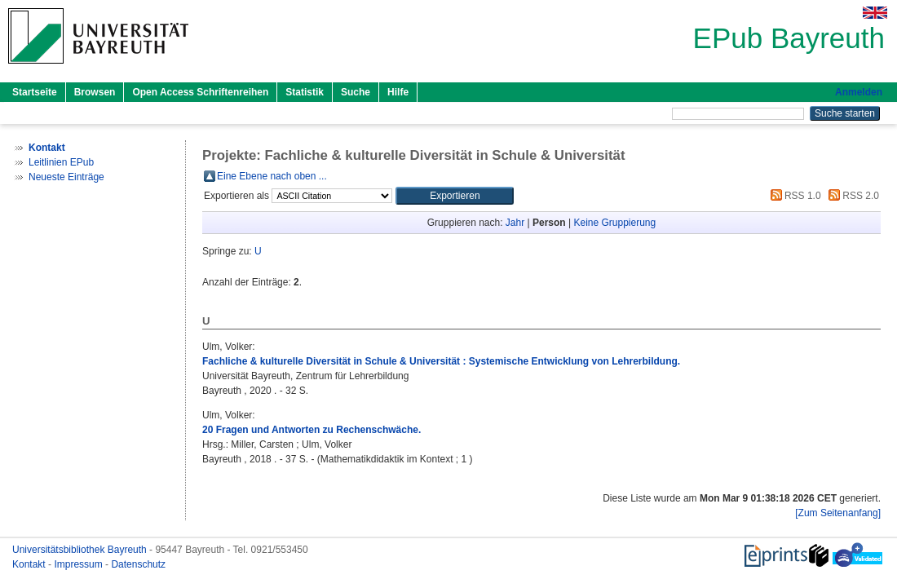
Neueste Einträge (66, 177)
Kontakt (30, 564)
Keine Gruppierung (614, 223)
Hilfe (398, 92)
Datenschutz (138, 564)
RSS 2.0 (851, 196)
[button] (455, 196)
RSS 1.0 (793, 196)
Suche (356, 92)
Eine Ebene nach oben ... (272, 176)
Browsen (95, 92)
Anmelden (859, 92)
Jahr (515, 223)
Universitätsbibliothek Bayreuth (81, 550)
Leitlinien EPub (61, 162)
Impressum (80, 564)
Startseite (35, 92)
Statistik (305, 92)
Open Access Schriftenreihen (200, 92)
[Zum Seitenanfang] (838, 513)
